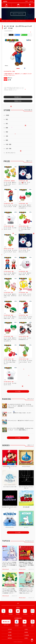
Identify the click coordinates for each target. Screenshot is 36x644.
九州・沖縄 (8, 149)
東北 (7, 119)
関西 (7, 140)
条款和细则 (10, 638)
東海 (7, 132)
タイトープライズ (10, 21)
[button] (18, 68)
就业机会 (26, 632)
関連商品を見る (18, 101)
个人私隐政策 (26, 635)
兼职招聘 (10, 635)
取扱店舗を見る (18, 97)
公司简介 (27, 1)
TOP (3, 21)
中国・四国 (8, 144)
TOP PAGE (10, 629)
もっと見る (18, 391)
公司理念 (10, 632)
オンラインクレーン (11, 153)
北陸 (7, 136)
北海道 (7, 115)
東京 (7, 124)
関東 (7, 128)
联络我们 (26, 638)
